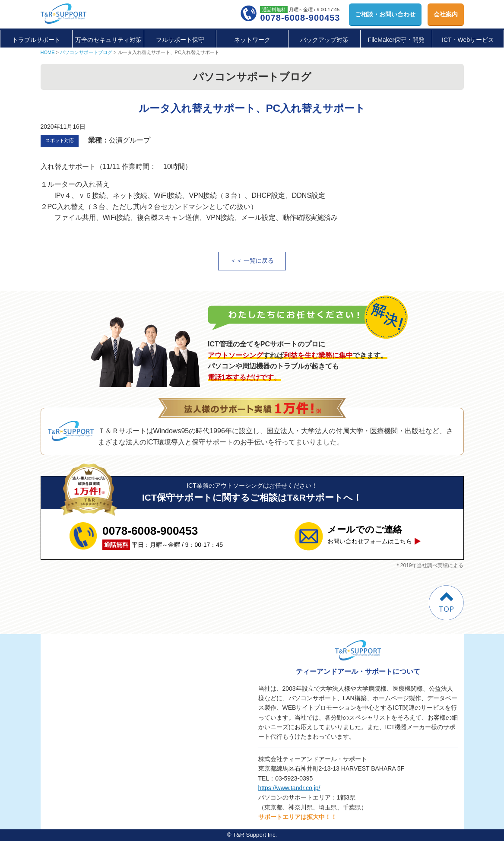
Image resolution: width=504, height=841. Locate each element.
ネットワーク (252, 40)
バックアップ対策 (324, 40)
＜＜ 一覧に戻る (252, 261)
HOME (48, 52)
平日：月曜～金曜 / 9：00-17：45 (163, 536)
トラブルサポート (36, 40)
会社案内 (446, 14)
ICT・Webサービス (468, 40)
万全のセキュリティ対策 (108, 40)
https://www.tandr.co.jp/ (289, 788)
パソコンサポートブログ (86, 52)
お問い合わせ (385, 14)
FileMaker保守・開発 (396, 40)
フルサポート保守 (180, 40)
